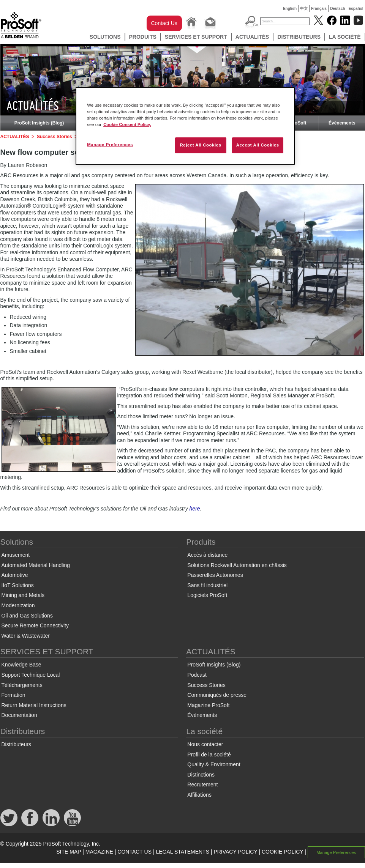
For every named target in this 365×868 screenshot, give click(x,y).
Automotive (15, 575)
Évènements (342, 123)
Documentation (19, 715)
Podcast (197, 675)
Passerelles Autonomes (215, 575)
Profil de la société (209, 755)
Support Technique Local (31, 675)
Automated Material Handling (36, 565)
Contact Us (164, 23)
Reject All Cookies (200, 145)
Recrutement (202, 785)
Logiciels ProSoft (207, 595)
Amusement (16, 555)
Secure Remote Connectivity (35, 625)
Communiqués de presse (217, 695)
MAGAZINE (99, 852)
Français (319, 9)
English (290, 9)
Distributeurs (299, 37)
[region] (185, 126)
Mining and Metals (23, 595)
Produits (143, 37)
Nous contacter (205, 744)
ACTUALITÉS (252, 37)
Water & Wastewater (26, 636)
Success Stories (55, 137)
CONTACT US (134, 852)
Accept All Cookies (258, 145)
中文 (304, 9)
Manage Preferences (336, 852)
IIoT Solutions (18, 585)
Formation (13, 695)
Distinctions (201, 775)
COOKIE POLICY (282, 852)
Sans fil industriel (207, 585)
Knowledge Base (21, 665)
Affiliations (199, 795)
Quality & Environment (214, 764)
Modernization (18, 605)
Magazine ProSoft (208, 705)
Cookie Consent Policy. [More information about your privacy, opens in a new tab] (127, 124)
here (195, 509)
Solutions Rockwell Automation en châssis (237, 565)
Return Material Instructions (34, 705)
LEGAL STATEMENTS (182, 852)
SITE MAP (69, 852)
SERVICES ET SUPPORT (196, 37)
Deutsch (337, 9)
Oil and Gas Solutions (27, 616)
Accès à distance (207, 555)
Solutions (105, 37)
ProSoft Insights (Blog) (39, 123)
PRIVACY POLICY (235, 852)
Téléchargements (22, 685)
